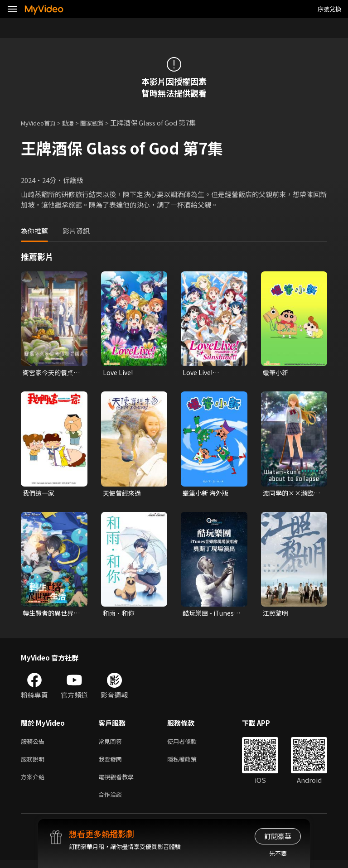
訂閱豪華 (278, 836)
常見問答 (112, 745)
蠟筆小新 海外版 (207, 494)
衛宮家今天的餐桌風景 (50, 373)
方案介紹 (34, 783)
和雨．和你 (120, 615)
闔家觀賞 (102, 123)
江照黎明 (276, 615)
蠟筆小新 (276, 373)
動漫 (75, 123)
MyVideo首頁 (41, 123)
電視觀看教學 (119, 783)
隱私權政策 (190, 764)
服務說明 (34, 764)
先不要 (278, 853)
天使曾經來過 (123, 494)
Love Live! (119, 373)
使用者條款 (190, 745)
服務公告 (34, 745)
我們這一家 (40, 494)
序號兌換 (329, 9)
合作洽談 (112, 802)
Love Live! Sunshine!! (200, 373)
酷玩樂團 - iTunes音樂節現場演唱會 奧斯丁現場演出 (210, 615)
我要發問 (112, 764)
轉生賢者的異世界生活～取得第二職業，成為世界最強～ (50, 615)
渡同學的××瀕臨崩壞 (290, 494)
